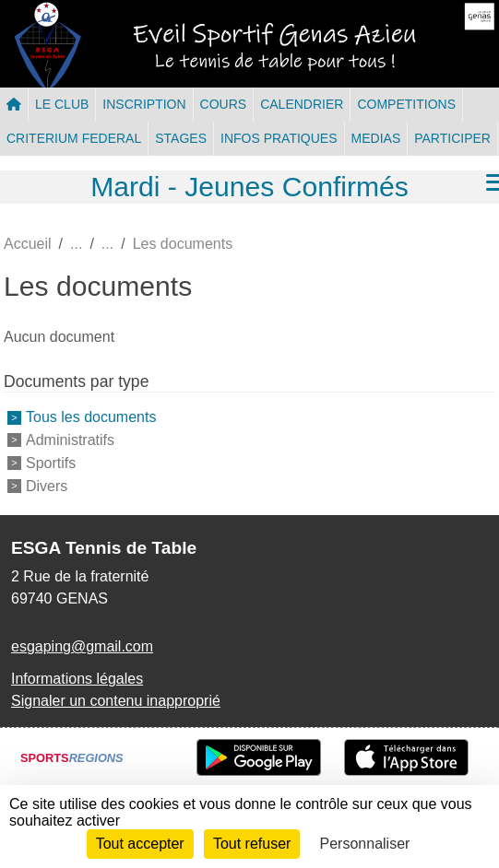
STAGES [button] (181, 138)
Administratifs (70, 440)
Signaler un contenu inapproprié (116, 701)
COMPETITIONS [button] (406, 104)
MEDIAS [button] (376, 138)
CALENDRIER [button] (302, 104)
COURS (224, 104)
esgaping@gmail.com (82, 646)
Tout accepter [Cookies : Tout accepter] (140, 844)
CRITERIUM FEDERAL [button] (74, 138)
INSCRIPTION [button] (144, 104)
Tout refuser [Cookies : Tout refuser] (252, 844)
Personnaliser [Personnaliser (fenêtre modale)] (365, 844)
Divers (47, 485)
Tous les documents (91, 417)
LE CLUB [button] (62, 104)
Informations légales (77, 679)
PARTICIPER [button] (452, 138)
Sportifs (51, 463)
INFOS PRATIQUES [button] (279, 138)
